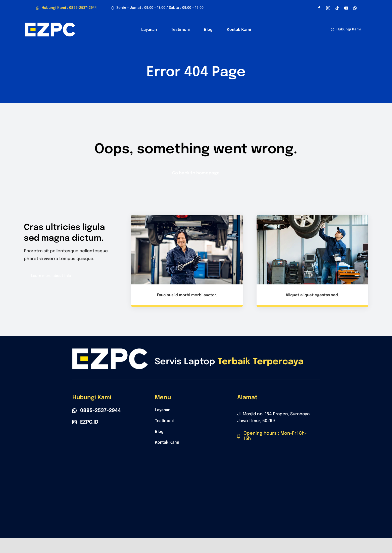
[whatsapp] (355, 8)
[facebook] (319, 8)
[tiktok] (337, 8)
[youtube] (346, 8)
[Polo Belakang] (50, 25)
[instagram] (328, 8)
